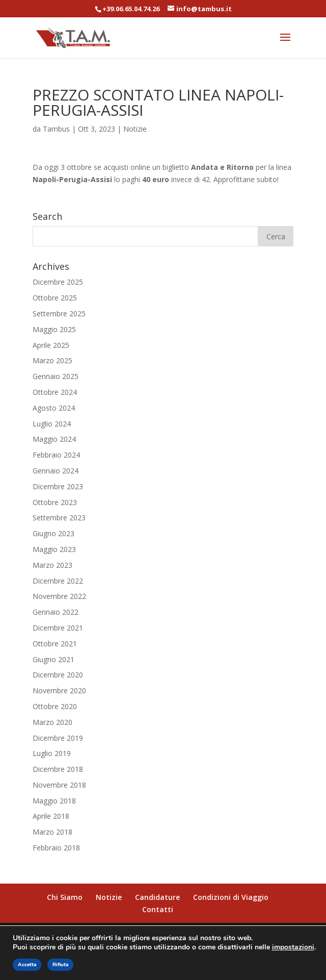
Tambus (56, 129)
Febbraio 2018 (56, 848)
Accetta (27, 965)
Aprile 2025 (51, 345)
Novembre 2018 (59, 785)
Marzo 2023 (52, 565)
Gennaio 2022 (56, 612)
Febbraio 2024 (56, 455)
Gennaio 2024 (56, 471)
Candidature (157, 897)
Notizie (135, 129)
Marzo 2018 (52, 832)
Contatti (158, 909)
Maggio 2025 (54, 329)
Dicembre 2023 (58, 486)
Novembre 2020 (59, 690)
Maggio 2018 (54, 801)
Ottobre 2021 (55, 644)
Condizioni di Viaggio (231, 897)
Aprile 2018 (51, 816)
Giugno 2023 (53, 533)
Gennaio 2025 (56, 376)
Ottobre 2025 (55, 298)
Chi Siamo (65, 897)
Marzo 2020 (52, 722)
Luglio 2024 (52, 424)
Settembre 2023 (59, 518)
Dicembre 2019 (58, 738)
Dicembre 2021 (58, 628)
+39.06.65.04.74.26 (131, 9)
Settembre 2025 (59, 313)
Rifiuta (60, 965)
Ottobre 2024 (55, 392)
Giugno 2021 (53, 659)
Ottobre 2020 (55, 706)
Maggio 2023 (54, 549)
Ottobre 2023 (55, 502)
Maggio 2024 (54, 439)
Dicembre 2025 (58, 282)
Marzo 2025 (52, 360)
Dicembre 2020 (58, 675)
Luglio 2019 (52, 753)
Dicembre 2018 (58, 769)
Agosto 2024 (54, 408)
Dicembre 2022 (58, 581)
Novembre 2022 (59, 596)
